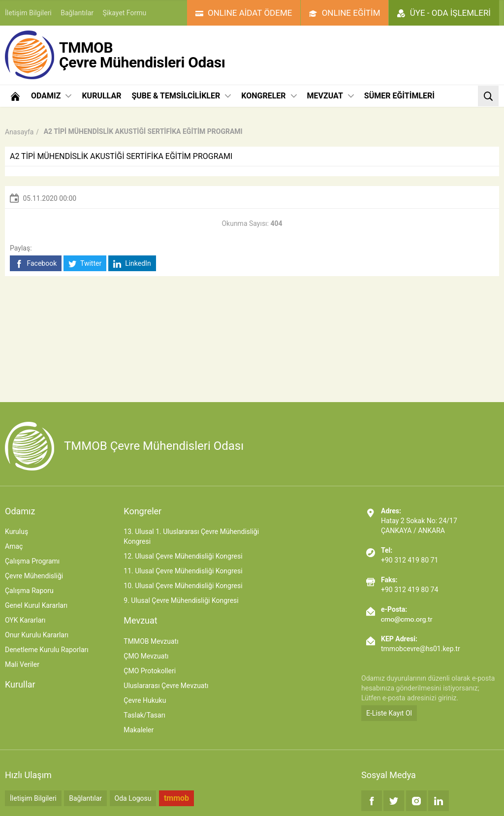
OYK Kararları (25, 620)
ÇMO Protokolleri (150, 671)
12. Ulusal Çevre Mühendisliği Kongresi (183, 556)
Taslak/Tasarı (144, 715)
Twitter (85, 264)
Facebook (36, 264)
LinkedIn (132, 264)
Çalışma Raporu (29, 591)
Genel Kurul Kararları (36, 605)
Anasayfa (19, 132)
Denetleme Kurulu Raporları (47, 650)
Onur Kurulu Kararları (37, 635)
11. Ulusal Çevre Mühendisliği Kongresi (183, 571)
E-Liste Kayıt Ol (389, 713)
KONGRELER (269, 96)
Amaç (14, 546)
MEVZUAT (331, 96)
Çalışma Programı (32, 561)
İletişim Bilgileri (28, 13)
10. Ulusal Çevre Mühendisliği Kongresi (183, 586)
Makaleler (139, 730)
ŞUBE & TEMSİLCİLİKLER (181, 96)
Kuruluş (16, 532)
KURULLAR (101, 96)
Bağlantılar (77, 13)
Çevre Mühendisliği (34, 576)
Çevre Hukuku (145, 700)
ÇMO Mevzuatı (146, 656)
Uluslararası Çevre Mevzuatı (166, 686)
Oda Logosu (133, 798)
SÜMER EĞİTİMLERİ (399, 96)
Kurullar (20, 684)
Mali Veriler (22, 664)
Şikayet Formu (125, 13)
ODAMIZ (51, 96)
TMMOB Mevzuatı (151, 641)
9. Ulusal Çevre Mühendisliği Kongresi (181, 600)
